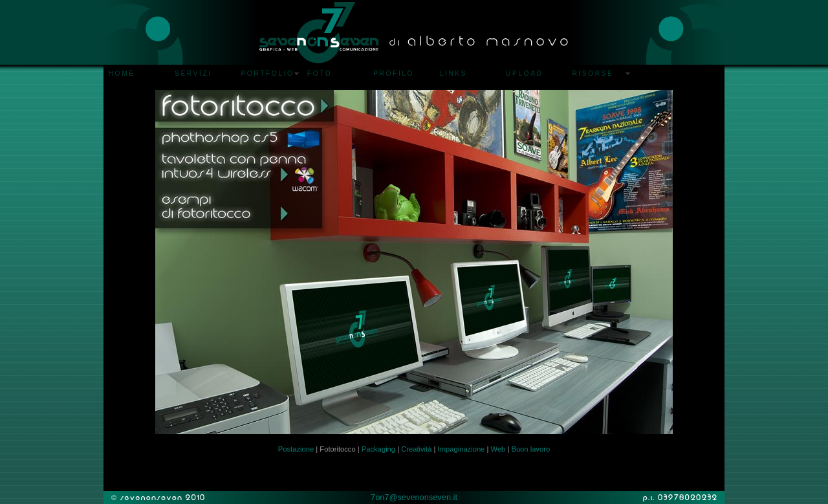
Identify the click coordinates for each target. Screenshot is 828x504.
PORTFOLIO (267, 73)
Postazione (296, 449)
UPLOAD (524, 73)
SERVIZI (193, 73)
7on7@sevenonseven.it (414, 497)
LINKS (453, 73)
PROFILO (394, 73)
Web (498, 449)
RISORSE (593, 73)
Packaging (378, 449)
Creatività (416, 449)
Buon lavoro (530, 449)
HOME (122, 73)
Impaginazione (462, 449)
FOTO (320, 73)
